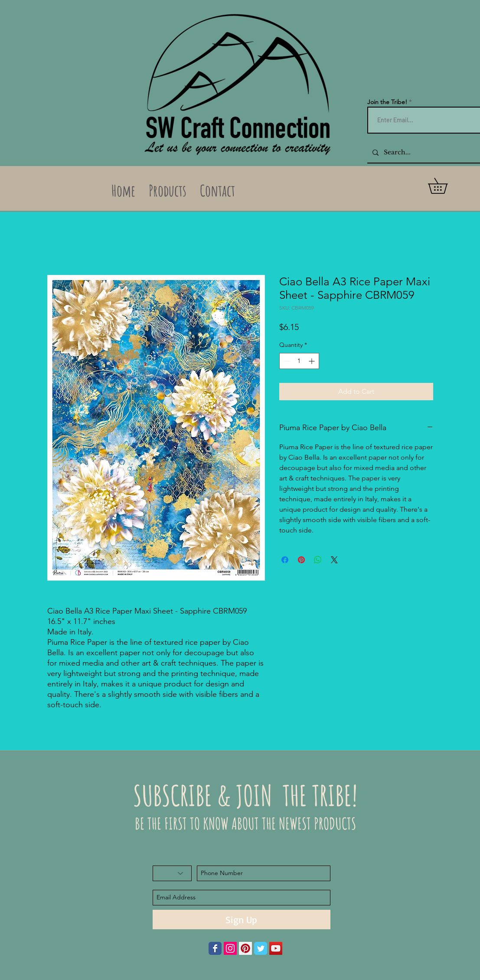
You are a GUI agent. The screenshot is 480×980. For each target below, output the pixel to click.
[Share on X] (334, 560)
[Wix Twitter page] (261, 948)
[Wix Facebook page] (215, 948)
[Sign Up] (242, 920)
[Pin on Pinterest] (301, 560)
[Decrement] (286, 361)
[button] (445, 186)
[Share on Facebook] (285, 560)
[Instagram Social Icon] (230, 948)
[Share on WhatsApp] (318, 560)
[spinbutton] (299, 361)
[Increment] (312, 361)
